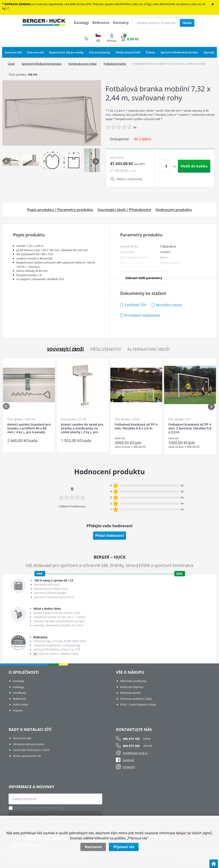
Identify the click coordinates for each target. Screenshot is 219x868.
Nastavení (93, 847)
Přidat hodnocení (109, 536)
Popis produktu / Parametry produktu (60, 210)
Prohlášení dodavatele (142, 315)
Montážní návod (169, 305)
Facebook (125, 760)
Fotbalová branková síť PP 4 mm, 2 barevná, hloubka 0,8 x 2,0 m (190, 428)
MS (35, 654)
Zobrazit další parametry (144, 278)
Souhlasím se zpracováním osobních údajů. (40, 808)
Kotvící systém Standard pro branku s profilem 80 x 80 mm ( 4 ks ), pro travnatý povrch (29, 428)
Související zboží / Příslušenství (124, 210)
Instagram (129, 767)
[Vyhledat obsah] (187, 23)
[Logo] (44, 23)
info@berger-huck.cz (135, 753)
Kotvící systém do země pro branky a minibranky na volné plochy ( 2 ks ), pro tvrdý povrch (82, 428)
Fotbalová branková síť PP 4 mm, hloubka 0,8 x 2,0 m (136, 426)
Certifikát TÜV (135, 305)
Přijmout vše (124, 847)
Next (96, 161)
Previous (6, 161)
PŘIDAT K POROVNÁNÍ (129, 179)
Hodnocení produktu (174, 210)
